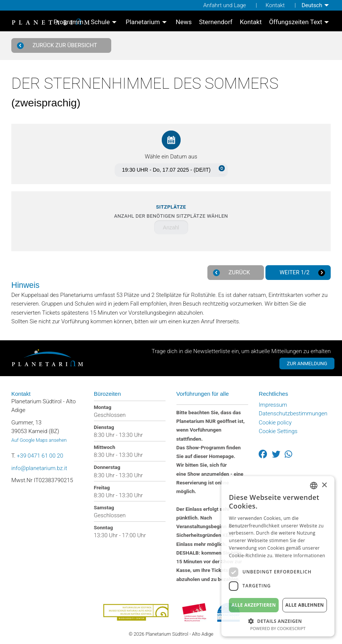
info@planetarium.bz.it (39, 466)
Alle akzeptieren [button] (254, 605)
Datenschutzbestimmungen (293, 412)
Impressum (273, 403)
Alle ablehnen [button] (305, 605)
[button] (278, 620)
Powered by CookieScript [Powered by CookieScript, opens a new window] (278, 628)
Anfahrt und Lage (225, 5)
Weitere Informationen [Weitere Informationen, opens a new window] (300, 556)
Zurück (233, 273)
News (184, 22)
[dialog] (278, 556)
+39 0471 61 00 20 (40, 454)
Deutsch (312, 5)
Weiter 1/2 (301, 273)
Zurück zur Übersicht (59, 45)
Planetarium (143, 22)
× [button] (324, 485)
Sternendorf (216, 22)
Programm (68, 22)
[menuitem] (316, 5)
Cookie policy (275, 421)
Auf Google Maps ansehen (39, 438)
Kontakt (275, 5)
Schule (100, 22)
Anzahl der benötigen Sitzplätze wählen (171, 211)
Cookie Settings (278, 429)
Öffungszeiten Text (295, 22)
